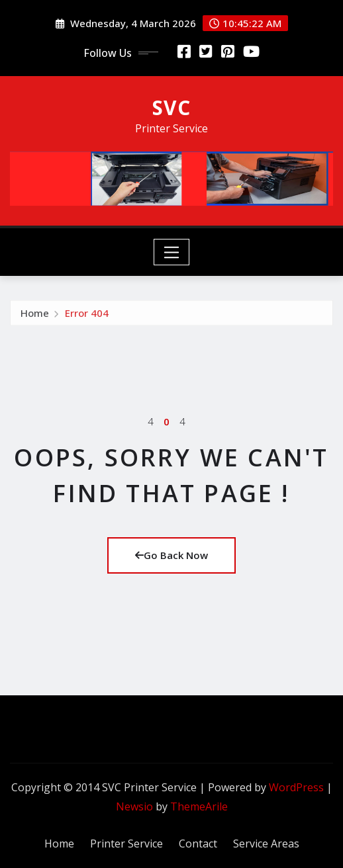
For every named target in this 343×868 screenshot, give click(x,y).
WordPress (296, 787)
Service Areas (266, 844)
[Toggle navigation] (172, 252)
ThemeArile (199, 806)
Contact (198, 844)
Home (35, 316)
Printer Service (126, 844)
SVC (171, 108)
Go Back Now (171, 555)
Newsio (134, 806)
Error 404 (87, 316)
